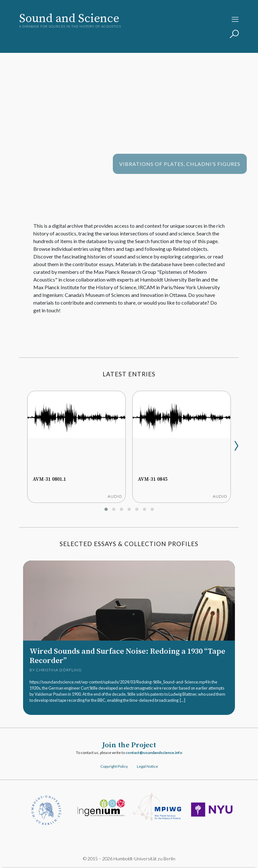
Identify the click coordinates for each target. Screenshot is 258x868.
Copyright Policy (114, 767)
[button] (106, 510)
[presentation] (236, 443)
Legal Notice (147, 767)
